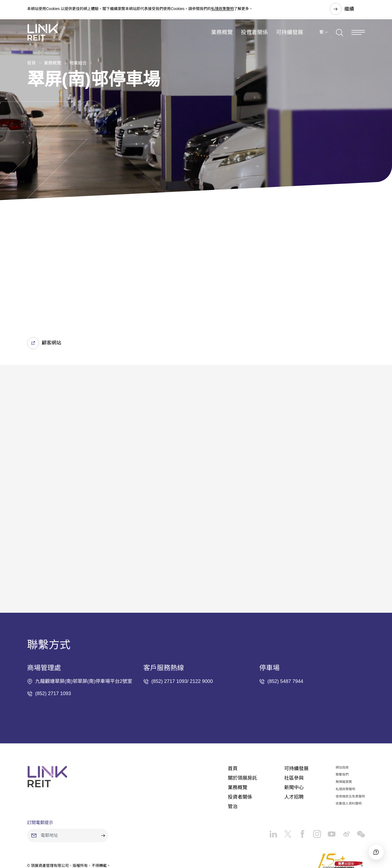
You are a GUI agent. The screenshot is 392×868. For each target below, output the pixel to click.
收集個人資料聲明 (349, 770)
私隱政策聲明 (222, 9)
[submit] (103, 802)
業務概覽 (222, 36)
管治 (233, 773)
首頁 (31, 63)
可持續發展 (290, 36)
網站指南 (342, 733)
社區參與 (294, 744)
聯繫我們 (342, 741)
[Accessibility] (373, 849)
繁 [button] (322, 36)
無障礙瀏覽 (344, 748)
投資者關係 (254, 36)
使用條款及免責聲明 (350, 763)
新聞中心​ (294, 754)
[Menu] (358, 36)
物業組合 (78, 63)
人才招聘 (294, 763)
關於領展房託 (242, 744)
